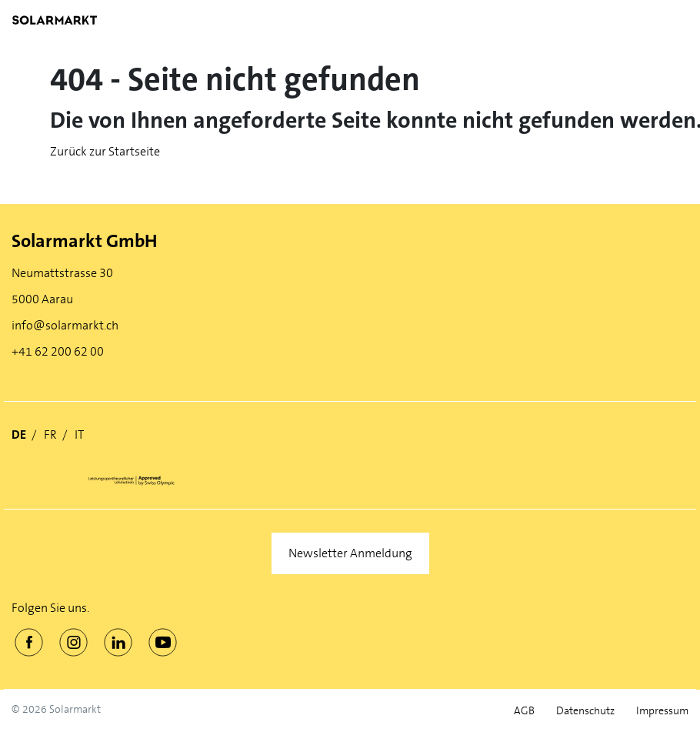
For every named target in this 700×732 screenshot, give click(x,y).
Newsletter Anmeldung (350, 553)
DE (19, 435)
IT (79, 435)
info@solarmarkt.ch (65, 325)
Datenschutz (585, 711)
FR (50, 435)
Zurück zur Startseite (105, 151)
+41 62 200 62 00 (58, 351)
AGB (524, 711)
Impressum (662, 711)
